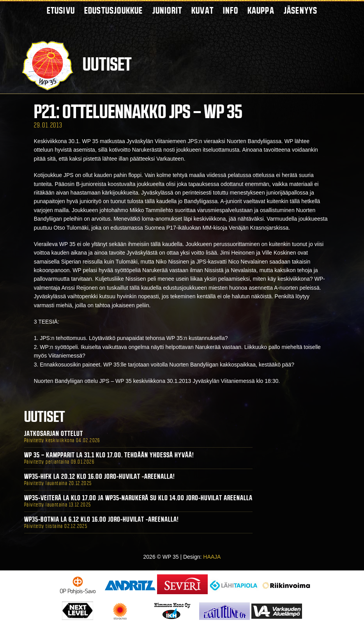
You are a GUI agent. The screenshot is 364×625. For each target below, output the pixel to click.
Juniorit (167, 10)
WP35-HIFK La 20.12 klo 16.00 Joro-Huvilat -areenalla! (100, 476)
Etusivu (61, 10)
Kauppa (261, 10)
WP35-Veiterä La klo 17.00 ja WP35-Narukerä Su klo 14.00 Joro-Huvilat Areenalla (138, 498)
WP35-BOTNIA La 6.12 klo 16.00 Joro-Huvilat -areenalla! (102, 519)
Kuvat (202, 10)
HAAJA (212, 557)
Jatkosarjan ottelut (54, 434)
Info (231, 10)
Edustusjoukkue (114, 10)
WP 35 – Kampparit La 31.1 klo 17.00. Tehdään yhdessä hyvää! (109, 455)
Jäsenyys (301, 10)
